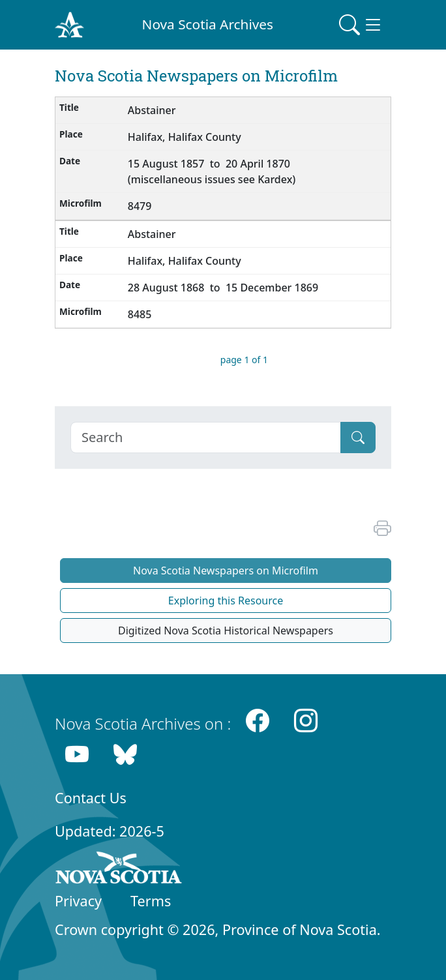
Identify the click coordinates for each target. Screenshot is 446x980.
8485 (140, 314)
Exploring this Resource (226, 601)
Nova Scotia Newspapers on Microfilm (226, 571)
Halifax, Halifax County (185, 137)
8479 (140, 206)
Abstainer (152, 110)
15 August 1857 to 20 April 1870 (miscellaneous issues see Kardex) (212, 171)
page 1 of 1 (244, 360)
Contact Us (91, 798)
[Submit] (358, 438)
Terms (151, 901)
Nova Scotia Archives (208, 24)
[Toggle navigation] (361, 25)
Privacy (78, 901)
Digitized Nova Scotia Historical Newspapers (226, 631)
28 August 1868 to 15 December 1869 (223, 288)
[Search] (206, 438)
